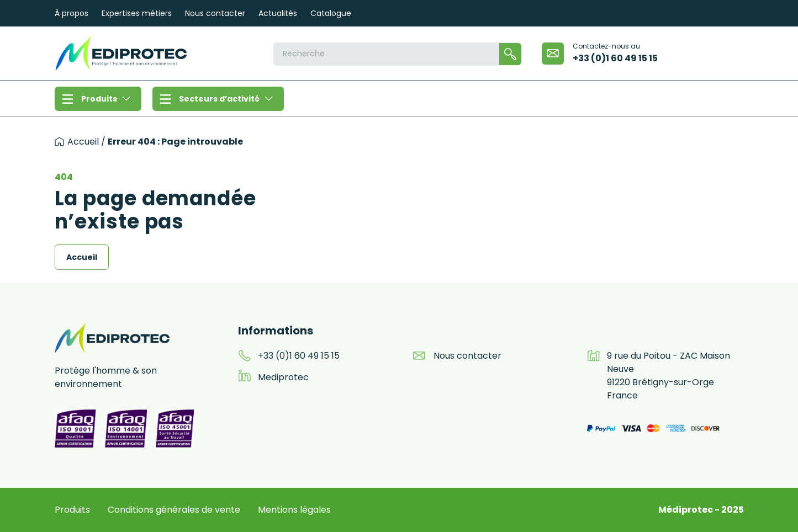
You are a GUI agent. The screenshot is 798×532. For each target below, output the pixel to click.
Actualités (278, 13)
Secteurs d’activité (226, 99)
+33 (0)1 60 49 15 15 (615, 58)
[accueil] (59, 142)
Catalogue (331, 13)
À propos (72, 13)
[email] (553, 54)
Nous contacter (215, 13)
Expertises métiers (137, 13)
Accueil (83, 142)
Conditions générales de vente (174, 510)
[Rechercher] (510, 54)
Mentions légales (294, 510)
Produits (106, 99)
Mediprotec (283, 377)
